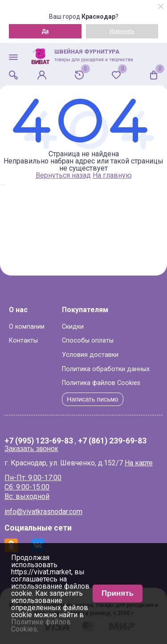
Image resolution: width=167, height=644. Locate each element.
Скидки (73, 327)
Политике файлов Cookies (41, 625)
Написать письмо (93, 399)
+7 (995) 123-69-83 (39, 441)
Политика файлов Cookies (101, 383)
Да (45, 31)
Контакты (23, 341)
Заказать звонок (31, 449)
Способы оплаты (88, 341)
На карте (139, 463)
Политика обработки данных (106, 369)
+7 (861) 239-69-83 (112, 441)
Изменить (122, 31)
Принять (118, 593)
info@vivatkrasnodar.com (43, 512)
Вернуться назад (63, 175)
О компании (27, 327)
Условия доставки (90, 355)
